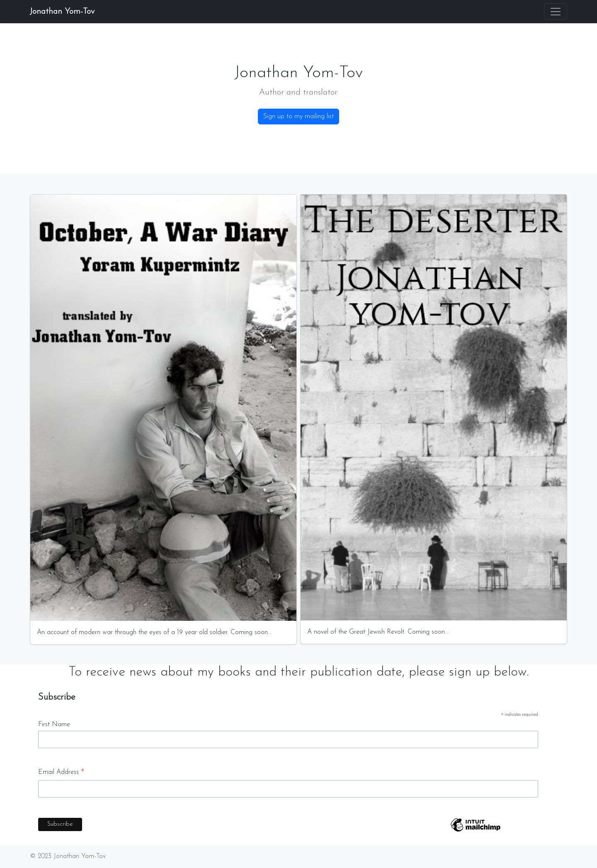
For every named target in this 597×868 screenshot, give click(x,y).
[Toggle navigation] (556, 12)
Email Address (61, 773)
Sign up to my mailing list (298, 117)
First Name (54, 725)
